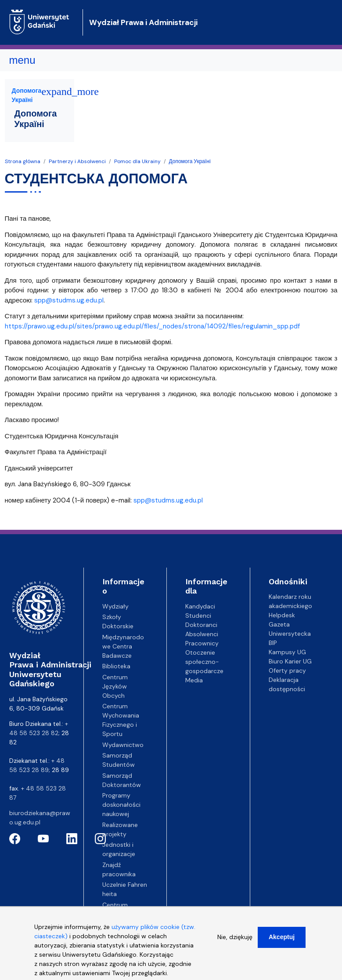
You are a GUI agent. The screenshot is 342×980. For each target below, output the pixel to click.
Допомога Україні (190, 161)
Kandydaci (200, 606)
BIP (273, 643)
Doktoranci (201, 625)
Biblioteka (116, 666)
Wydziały (115, 606)
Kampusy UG (287, 652)
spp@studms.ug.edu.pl (69, 300)
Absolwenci (202, 634)
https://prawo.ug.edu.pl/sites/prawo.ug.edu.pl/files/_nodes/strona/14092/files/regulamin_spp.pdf (152, 326)
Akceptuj (282, 942)
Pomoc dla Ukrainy (137, 161)
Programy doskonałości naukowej (121, 805)
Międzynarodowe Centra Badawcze (123, 646)
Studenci (198, 616)
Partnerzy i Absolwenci (77, 161)
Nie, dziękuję (235, 942)
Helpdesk (282, 615)
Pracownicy (202, 643)
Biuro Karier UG (290, 661)
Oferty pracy (287, 670)
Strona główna (23, 161)
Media (194, 680)
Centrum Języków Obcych (115, 686)
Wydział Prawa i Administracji (143, 22)
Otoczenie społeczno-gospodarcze (204, 662)
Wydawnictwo (123, 745)
